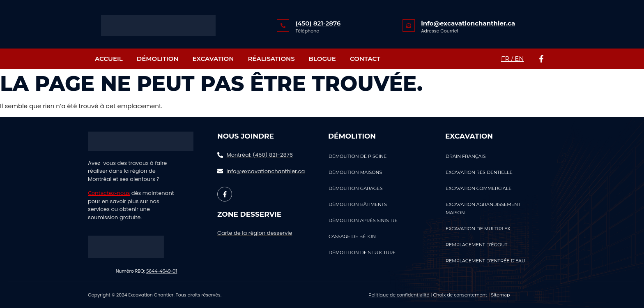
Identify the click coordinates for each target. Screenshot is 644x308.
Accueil (109, 59)
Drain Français (466, 156)
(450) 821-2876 (318, 23)
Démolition (158, 59)
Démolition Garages (355, 188)
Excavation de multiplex (478, 229)
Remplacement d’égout (476, 245)
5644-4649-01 (162, 271)
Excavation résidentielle (479, 172)
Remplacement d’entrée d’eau (485, 261)
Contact (365, 59)
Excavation (213, 59)
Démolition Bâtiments (358, 204)
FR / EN (512, 59)
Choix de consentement (460, 295)
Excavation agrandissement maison (483, 208)
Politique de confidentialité (399, 295)
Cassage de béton (352, 236)
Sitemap (500, 295)
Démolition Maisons (355, 172)
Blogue (322, 59)
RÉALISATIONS (271, 59)
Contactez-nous (109, 193)
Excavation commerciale (479, 188)
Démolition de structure (362, 252)
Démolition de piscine (358, 156)
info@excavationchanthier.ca (468, 23)
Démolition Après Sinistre (363, 220)
